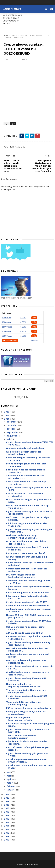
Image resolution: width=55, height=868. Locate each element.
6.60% (23, 327)
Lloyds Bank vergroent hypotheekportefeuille (19, 719)
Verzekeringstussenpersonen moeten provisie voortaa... (26, 761)
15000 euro (7, 327)
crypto (14, 35)
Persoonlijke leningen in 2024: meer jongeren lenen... (30, 725)
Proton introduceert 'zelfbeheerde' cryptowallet (25, 495)
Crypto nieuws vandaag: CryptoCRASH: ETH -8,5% (29, 489)
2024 (7, 419)
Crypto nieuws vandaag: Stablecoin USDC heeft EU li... (28, 731)
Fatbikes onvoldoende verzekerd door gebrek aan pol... (26, 543)
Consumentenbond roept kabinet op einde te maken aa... (29, 638)
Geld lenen (7, 313)
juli (9, 439)
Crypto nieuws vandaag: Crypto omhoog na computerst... (29, 531)
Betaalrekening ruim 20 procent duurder (27, 593)
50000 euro (7, 336)
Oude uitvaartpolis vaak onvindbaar (25, 448)
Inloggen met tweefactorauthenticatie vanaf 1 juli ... (27, 597)
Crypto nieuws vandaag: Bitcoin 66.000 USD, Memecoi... (29, 588)
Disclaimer (35, 341)
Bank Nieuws (12, 9)
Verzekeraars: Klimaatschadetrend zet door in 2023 (29, 767)
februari (11, 786)
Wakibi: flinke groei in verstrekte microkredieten (24, 453)
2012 (7, 833)
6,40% (23, 331)
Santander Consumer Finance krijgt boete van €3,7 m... (28, 582)
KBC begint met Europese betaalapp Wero (28, 708)
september (13, 432)
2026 (7, 412)
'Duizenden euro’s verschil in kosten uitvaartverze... (25, 477)
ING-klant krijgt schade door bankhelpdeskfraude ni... (21, 576)
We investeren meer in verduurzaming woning (27, 558)
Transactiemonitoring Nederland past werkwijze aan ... (26, 692)
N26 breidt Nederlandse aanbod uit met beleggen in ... (27, 650)
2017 (7, 815)
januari (11, 790)
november (12, 425)
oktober (11, 429)
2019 (7, 808)
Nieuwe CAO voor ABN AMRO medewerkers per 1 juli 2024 (29, 616)
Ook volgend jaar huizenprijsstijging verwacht (25, 628)
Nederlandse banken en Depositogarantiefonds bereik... (24, 685)
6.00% (23, 322)
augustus (12, 436)
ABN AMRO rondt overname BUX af (24, 633)
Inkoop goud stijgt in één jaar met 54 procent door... (26, 713)
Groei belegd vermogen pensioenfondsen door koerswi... (28, 674)
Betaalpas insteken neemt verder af (26, 553)
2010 (7, 840)
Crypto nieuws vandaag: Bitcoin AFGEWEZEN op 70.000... (29, 444)
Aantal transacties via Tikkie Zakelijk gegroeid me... (26, 483)
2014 (7, 826)
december (12, 422)
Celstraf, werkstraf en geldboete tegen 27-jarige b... (29, 749)
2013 (7, 829)
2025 (7, 415)
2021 (7, 801)
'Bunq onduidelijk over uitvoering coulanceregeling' (24, 703)
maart (10, 783)
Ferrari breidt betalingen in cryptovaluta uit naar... (29, 501)
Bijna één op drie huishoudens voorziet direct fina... (27, 743)
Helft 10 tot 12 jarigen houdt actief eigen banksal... (28, 519)
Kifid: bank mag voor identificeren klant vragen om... (27, 525)
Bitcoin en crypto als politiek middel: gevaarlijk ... (26, 471)
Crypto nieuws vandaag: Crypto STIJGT (26, 602)
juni (9, 772)
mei (9, 776)
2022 (7, 798)
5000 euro (7, 318)
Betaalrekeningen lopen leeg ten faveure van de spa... (28, 459)
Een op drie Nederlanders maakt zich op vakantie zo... (27, 507)
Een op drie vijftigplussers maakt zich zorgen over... (26, 465)
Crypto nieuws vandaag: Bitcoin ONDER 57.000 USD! (27, 697)
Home (6, 35)
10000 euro (7, 322)
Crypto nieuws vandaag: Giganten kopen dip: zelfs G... (30, 668)
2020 (7, 805)
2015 (7, 822)
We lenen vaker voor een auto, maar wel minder (28, 656)
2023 (7, 794)
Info (34, 318)
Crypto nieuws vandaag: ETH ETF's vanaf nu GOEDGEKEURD (29, 513)
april (9, 779)
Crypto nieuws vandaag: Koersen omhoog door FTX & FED (28, 644)
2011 (7, 836)
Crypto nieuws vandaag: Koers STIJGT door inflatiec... (29, 622)
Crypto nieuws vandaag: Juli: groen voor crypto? (27, 755)
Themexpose (32, 864)
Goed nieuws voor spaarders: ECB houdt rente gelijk (27, 549)
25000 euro (7, 331)
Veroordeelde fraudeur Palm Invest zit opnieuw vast (26, 570)
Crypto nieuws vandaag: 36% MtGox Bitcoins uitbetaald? (30, 564)
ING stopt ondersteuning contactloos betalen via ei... (26, 662)
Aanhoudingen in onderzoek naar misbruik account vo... (29, 610)
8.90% (23, 318)
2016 (7, 819)
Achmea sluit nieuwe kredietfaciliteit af (27, 606)
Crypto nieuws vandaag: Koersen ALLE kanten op (26, 680)
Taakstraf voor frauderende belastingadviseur (21, 737)
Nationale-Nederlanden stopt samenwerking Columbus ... (22, 537)
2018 (7, 812)
